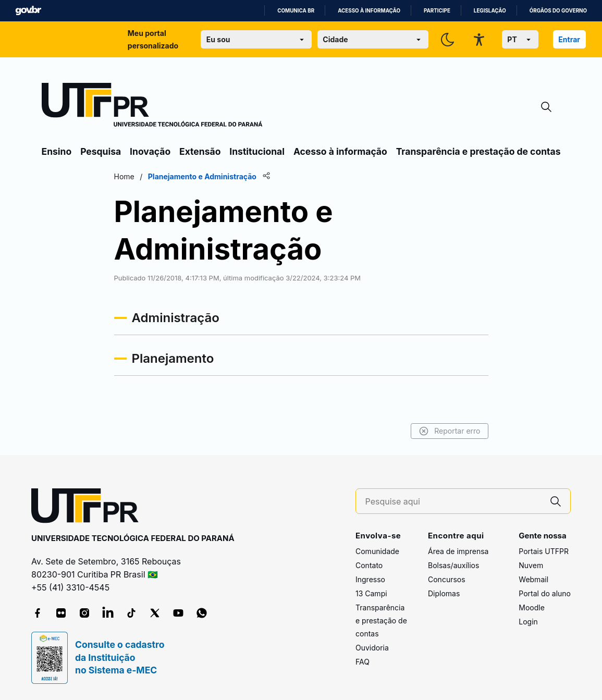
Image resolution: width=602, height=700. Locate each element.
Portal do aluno (545, 593)
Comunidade (377, 551)
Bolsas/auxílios (453, 565)
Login (528, 622)
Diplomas (444, 593)
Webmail (533, 579)
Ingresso (370, 579)
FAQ (363, 662)
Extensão (200, 151)
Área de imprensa (458, 551)
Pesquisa (101, 151)
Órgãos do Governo (558, 11)
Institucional (257, 151)
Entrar (569, 39)
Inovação (150, 151)
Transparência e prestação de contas (478, 151)
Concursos (447, 579)
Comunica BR (296, 11)
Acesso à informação (369, 11)
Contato (369, 565)
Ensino (57, 151)
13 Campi (371, 593)
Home (124, 176)
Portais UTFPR (544, 551)
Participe (437, 11)
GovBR (28, 11)
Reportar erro (450, 431)
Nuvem (531, 565)
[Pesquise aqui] (453, 502)
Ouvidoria (372, 648)
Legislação (490, 11)
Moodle (532, 607)
